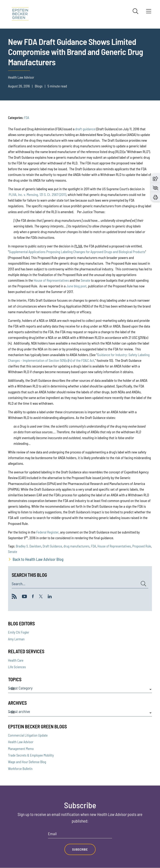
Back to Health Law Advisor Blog (38, 559)
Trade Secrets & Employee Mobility (31, 755)
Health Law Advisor (21, 742)
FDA (27, 118)
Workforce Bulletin (20, 769)
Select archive (19, 711)
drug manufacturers (77, 546)
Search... (18, 584)
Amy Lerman (16, 639)
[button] (155, 178)
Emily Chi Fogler (19, 632)
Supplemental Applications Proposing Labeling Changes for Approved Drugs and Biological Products (77, 252)
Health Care (16, 660)
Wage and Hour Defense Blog (27, 762)
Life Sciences (17, 667)
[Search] (135, 11)
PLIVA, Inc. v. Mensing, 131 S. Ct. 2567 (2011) (38, 195)
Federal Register (47, 532)
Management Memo (21, 749)
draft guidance (85, 129)
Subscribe (80, 849)
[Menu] (149, 12)
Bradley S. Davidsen (28, 546)
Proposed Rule (142, 546)
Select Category (20, 688)
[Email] (80, 835)
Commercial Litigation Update (28, 735)
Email (52, 834)
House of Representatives (51, 280)
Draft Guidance (52, 546)
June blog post (76, 286)
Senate (85, 280)
